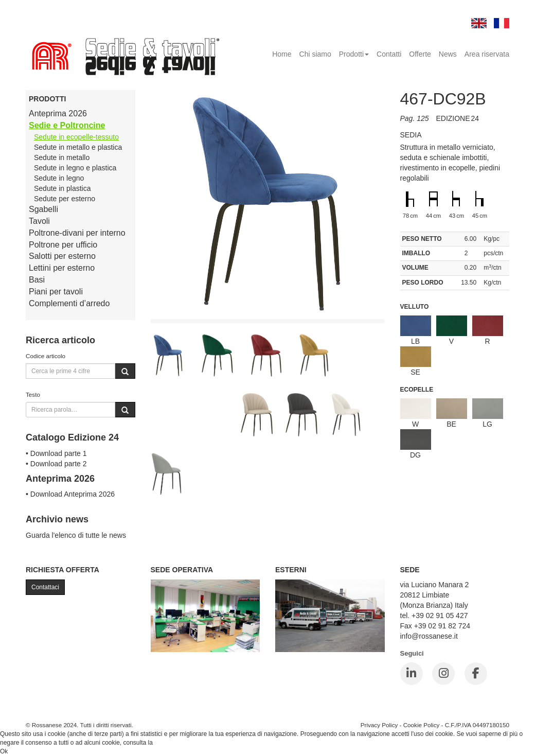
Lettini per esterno (62, 268)
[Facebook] (476, 674)
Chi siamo (315, 54)
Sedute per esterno (65, 199)
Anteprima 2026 (58, 113)
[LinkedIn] (412, 674)
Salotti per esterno (62, 256)
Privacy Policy (379, 725)
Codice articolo (46, 356)
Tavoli (39, 221)
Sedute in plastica (63, 188)
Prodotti (354, 54)
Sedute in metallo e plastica (78, 147)
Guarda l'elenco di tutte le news (76, 535)
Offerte (420, 54)
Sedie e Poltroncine (67, 125)
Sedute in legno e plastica (75, 168)
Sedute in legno (59, 178)
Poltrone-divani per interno (77, 233)
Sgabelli (43, 209)
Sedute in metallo (62, 157)
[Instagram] (443, 674)
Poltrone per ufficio (63, 245)
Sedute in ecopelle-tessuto (76, 137)
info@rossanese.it (429, 636)
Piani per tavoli (56, 292)
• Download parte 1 (56, 453)
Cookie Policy (422, 725)
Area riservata (487, 54)
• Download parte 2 (56, 464)
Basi (37, 280)
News (448, 54)
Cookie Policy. (174, 743)
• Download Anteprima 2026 (70, 494)
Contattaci (45, 587)
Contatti (389, 54)
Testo (33, 394)
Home (282, 54)
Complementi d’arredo (69, 303)
